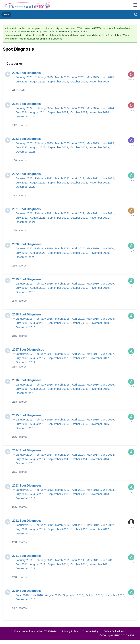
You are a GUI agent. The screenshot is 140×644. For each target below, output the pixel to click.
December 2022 (26, 187)
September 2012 (58, 529)
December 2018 (26, 327)
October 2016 (79, 389)
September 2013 (58, 494)
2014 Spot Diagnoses (27, 450)
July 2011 (22, 564)
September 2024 (58, 112)
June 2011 (108, 560)
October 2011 (79, 564)
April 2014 (78, 455)
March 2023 (62, 143)
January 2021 (24, 213)
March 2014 (62, 455)
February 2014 (44, 455)
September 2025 (58, 81)
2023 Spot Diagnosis (27, 139)
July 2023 (22, 147)
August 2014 (38, 459)
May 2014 (93, 455)
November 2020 (99, 253)
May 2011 (93, 560)
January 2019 (24, 284)
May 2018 (93, 319)
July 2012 (22, 529)
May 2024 (93, 108)
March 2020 (62, 248)
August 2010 (53, 595)
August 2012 (38, 529)
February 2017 (44, 354)
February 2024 (44, 108)
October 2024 (79, 112)
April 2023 (78, 143)
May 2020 (93, 248)
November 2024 (99, 112)
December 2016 (26, 393)
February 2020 (44, 248)
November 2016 (99, 389)
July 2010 (37, 595)
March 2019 (62, 284)
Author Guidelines (114, 631)
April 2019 (78, 284)
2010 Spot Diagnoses (27, 591)
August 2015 (38, 424)
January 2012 (24, 525)
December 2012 (26, 533)
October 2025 (79, 81)
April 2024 (78, 108)
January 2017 (24, 354)
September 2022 (58, 182)
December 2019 (26, 292)
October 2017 (79, 358)
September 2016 (58, 389)
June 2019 (108, 284)
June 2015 (108, 419)
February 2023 (44, 143)
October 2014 (79, 459)
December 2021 (26, 222)
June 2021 (108, 213)
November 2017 (99, 358)
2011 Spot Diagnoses (27, 556)
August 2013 (38, 494)
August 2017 (38, 358)
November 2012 (99, 529)
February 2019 (44, 284)
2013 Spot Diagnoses (27, 486)
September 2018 (58, 323)
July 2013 (22, 494)
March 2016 (62, 385)
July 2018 (22, 323)
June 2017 (108, 354)
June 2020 (108, 248)
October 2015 (79, 424)
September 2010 (73, 595)
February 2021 (44, 213)
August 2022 (38, 182)
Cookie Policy (91, 631)
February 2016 (44, 385)
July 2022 (22, 182)
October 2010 (94, 595)
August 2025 (38, 81)
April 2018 (78, 319)
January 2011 (24, 560)
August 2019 (38, 288)
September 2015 (58, 424)
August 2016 (38, 389)
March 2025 (62, 77)
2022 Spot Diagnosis (27, 174)
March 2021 (62, 213)
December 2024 (26, 116)
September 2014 (58, 459)
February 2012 (44, 525)
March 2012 (62, 525)
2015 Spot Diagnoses (27, 415)
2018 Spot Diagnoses (27, 314)
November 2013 (99, 494)
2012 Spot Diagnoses (27, 521)
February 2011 (44, 560)
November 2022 (99, 182)
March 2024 (62, 108)
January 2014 (24, 455)
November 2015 (99, 424)
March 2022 (62, 178)
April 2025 (78, 77)
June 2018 (108, 319)
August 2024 (38, 112)
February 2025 (44, 77)
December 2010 (26, 599)
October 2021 (79, 218)
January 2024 (24, 108)
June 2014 (108, 455)
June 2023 (108, 143)
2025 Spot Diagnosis (27, 73)
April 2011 (78, 560)
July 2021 (22, 218)
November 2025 (99, 81)
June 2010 (22, 595)
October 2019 (79, 288)
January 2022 (24, 178)
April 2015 (78, 419)
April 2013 (78, 490)
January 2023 (24, 143)
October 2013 (79, 494)
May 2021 (93, 213)
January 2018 (24, 319)
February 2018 (44, 319)
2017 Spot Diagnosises (28, 350)
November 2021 (99, 218)
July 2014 (22, 459)
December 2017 (26, 362)
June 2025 (108, 77)
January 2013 (24, 490)
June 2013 (108, 490)
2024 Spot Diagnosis (27, 104)
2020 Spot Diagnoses (27, 244)
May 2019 (93, 284)
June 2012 (108, 525)
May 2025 (93, 77)
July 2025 (22, 81)
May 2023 (93, 143)
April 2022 (78, 178)
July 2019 (22, 288)
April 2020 (78, 248)
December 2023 (26, 152)
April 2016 (78, 385)
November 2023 (99, 147)
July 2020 (22, 253)
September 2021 (58, 218)
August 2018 (38, 323)
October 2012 (79, 529)
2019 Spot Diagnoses (27, 279)
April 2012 (78, 525)
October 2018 (79, 323)
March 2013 (62, 490)
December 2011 (26, 568)
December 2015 (26, 428)
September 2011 (58, 564)
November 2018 (99, 323)
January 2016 (24, 385)
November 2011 (99, 564)
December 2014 (26, 463)
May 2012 (93, 525)
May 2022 (93, 178)
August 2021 (38, 218)
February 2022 (44, 178)
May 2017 (93, 354)
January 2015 (24, 419)
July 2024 (22, 112)
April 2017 (78, 354)
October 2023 (79, 147)
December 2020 (26, 257)
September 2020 (58, 253)
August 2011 (38, 564)
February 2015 (44, 419)
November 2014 (99, 459)
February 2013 (44, 490)
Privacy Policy (70, 631)
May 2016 (93, 385)
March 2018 (62, 319)
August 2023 (38, 147)
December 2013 (26, 498)
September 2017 (58, 358)
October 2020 (79, 253)
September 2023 (58, 147)
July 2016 (22, 389)
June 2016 (108, 385)
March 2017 (62, 354)
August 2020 (38, 253)
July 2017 (22, 358)
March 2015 (62, 419)
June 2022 (108, 178)
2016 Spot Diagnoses (27, 380)
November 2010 (114, 595)
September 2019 (58, 288)
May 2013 (93, 490)
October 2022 (79, 182)
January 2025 (24, 77)
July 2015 (22, 424)
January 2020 (24, 248)
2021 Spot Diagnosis (27, 209)
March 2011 (62, 560)
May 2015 (93, 419)
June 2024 (108, 108)
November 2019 (99, 288)
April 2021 (78, 213)
